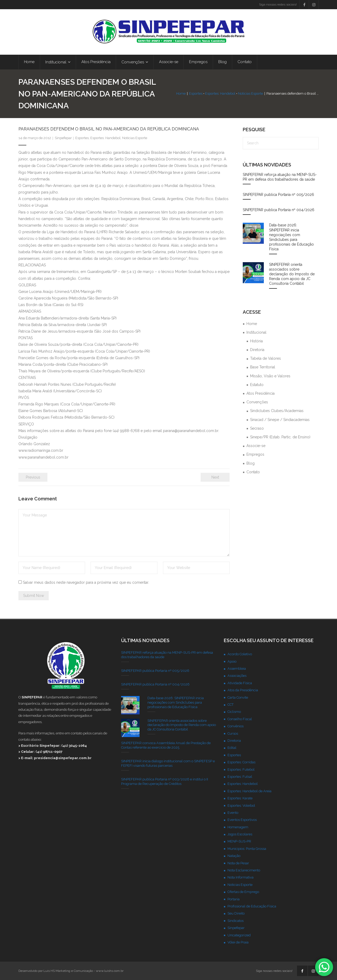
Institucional (256, 332)
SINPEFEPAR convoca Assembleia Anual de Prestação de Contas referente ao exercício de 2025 (166, 745)
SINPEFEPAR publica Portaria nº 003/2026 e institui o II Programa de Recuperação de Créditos (165, 781)
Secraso (257, 428)
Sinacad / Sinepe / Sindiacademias (280, 420)
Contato (253, 472)
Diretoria (257, 350)
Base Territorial (263, 367)
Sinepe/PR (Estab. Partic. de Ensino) (280, 437)
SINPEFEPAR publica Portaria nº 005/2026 (278, 195)
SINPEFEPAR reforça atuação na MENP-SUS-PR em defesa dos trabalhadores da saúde (280, 177)
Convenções (257, 402)
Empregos (255, 454)
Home (181, 93)
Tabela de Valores (266, 358)
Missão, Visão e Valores (270, 376)
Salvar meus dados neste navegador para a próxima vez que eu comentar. (86, 582)
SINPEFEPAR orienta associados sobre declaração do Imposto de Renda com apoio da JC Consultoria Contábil (292, 274)
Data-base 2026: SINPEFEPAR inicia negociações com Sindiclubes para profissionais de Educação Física (291, 237)
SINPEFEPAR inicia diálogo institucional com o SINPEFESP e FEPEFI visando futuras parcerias (168, 763)
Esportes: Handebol (220, 93)
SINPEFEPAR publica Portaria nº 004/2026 (279, 210)
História (256, 341)
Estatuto (257, 385)
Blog (251, 463)
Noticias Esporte (251, 93)
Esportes (196, 93)
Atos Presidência (261, 393)
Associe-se (256, 446)
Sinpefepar (63, 138)
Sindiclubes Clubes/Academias (277, 411)
